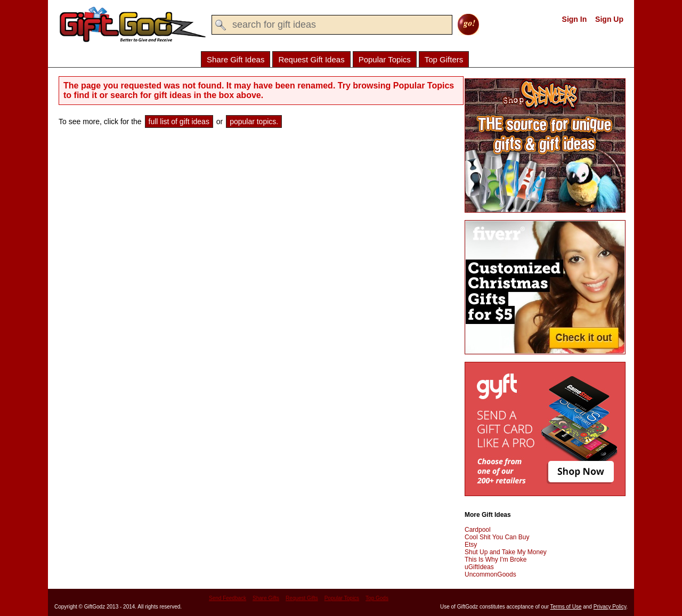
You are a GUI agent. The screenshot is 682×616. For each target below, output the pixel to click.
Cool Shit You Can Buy (497, 537)
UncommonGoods (490, 574)
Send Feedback (228, 598)
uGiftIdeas (479, 567)
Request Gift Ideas (311, 59)
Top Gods (377, 598)
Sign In (575, 19)
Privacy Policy (610, 607)
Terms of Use (566, 607)
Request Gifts (302, 598)
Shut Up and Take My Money (506, 552)
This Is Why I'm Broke (496, 560)
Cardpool (478, 530)
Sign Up (609, 19)
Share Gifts (266, 598)
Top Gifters (444, 59)
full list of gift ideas (179, 121)
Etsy (471, 545)
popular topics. (254, 121)
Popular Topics (385, 59)
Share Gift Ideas (236, 59)
